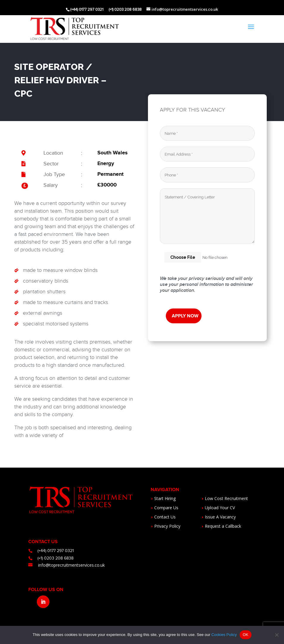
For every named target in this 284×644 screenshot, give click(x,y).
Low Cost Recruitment (226, 498)
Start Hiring (165, 498)
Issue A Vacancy (220, 517)
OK (245, 635)
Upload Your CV (220, 508)
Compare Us (166, 508)
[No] (277, 635)
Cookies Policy (224, 635)
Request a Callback (223, 526)
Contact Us (165, 517)
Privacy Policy (167, 526)
